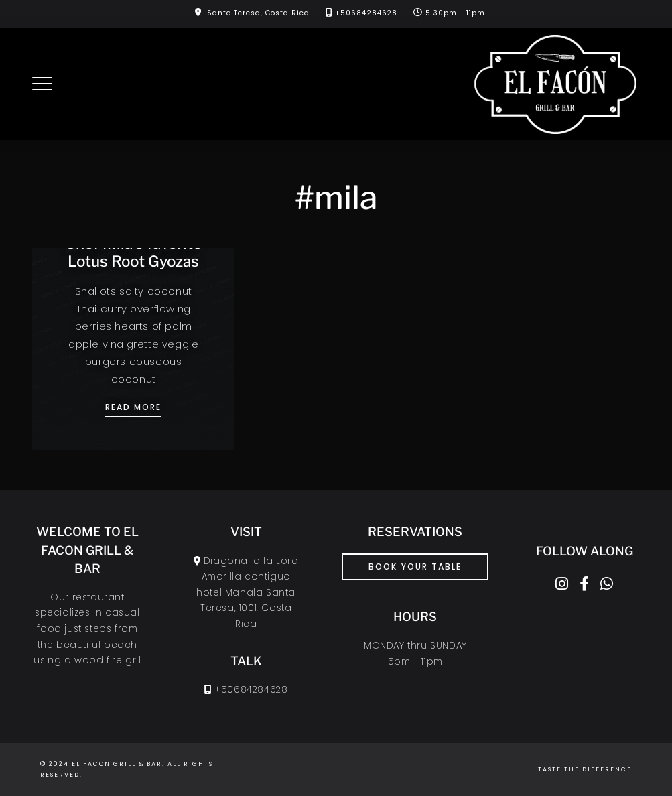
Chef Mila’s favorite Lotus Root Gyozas (133, 252)
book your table (415, 567)
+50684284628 (366, 13)
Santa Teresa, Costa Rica (258, 13)
